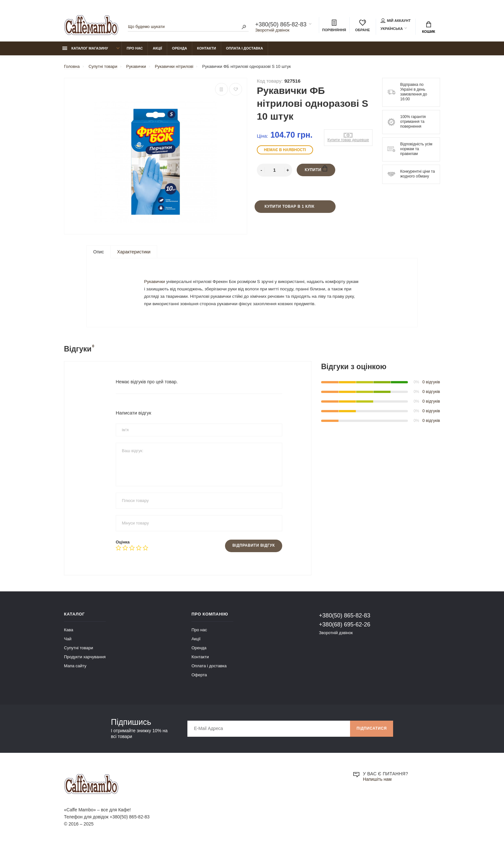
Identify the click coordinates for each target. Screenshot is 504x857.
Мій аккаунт (396, 21)
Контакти (207, 49)
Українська (392, 29)
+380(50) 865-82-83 (281, 24)
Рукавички (155, 285)
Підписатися (371, 736)
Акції (157, 49)
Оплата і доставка (244, 49)
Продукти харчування (85, 665)
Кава (69, 638)
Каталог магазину (85, 49)
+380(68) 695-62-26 (345, 632)
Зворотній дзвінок (272, 30)
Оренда (180, 49)
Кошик (429, 27)
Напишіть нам (377, 787)
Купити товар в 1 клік (289, 207)
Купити (316, 169)
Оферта (199, 683)
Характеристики (134, 252)
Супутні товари (79, 656)
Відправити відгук (253, 553)
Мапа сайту (75, 674)
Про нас (135, 49)
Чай (68, 647)
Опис (99, 252)
